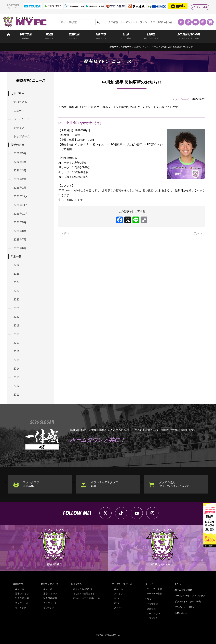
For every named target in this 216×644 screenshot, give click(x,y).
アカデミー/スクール (122, 584)
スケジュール (22, 603)
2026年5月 (20, 153)
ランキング (21, 608)
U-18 (116, 598)
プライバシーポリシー (185, 607)
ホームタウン (153, 614)
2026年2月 (20, 179)
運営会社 (151, 609)
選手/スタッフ (22, 594)
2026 (17, 265)
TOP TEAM (26, 36)
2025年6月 (20, 248)
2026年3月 (20, 171)
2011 (17, 395)
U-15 (116, 603)
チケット (179, 584)
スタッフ (118, 594)
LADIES (151, 36)
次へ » (198, 233)
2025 (17, 274)
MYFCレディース (50, 584)
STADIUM (74, 36)
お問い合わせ (165, 22)
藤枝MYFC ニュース (132, 47)
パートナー (150, 584)
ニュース (19, 111)
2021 (17, 308)
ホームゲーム (22, 119)
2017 (17, 343)
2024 (17, 282)
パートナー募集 (200, 7)
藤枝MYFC (115, 47)
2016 (17, 352)
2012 (17, 386)
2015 (17, 360)
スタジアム (76, 584)
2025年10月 (21, 214)
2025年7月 (20, 240)
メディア (19, 128)
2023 (17, 291)
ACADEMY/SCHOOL (189, 36)
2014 (17, 369)
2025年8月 (20, 231)
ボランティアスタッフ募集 (104, 484)
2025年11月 (21, 205)
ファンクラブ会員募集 (31, 484)
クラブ (148, 599)
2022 (17, 300)
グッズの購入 (175, 484)
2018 (17, 334)
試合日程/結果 (22, 598)
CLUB (126, 36)
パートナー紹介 (154, 589)
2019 (17, 326)
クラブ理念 (152, 618)
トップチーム (151, 47)
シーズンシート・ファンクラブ (137, 22)
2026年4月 (20, 162)
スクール (118, 608)
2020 (17, 317)
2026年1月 (20, 188)
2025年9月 (20, 222)
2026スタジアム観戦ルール (86, 598)
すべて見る (20, 102)
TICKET (49, 36)
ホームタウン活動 (183, 590)
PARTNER (101, 36)
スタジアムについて (83, 589)
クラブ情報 (111, 22)
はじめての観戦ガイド (84, 594)
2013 (17, 377)
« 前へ (66, 233)
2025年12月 (21, 197)
